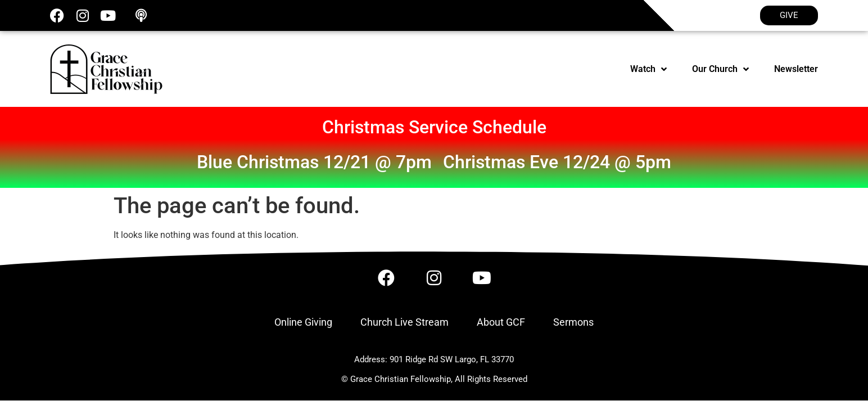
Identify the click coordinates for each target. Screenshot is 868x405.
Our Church (720, 69)
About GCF (501, 322)
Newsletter (796, 69)
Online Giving (303, 322)
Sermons (573, 322)
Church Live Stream (404, 322)
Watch (648, 69)
